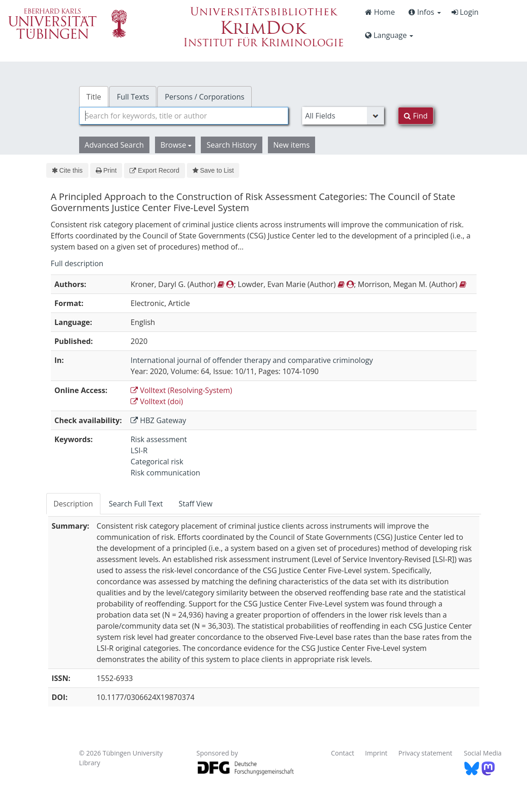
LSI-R (139, 450)
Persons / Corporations (205, 97)
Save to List (213, 170)
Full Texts (133, 97)
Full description (77, 263)
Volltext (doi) (157, 401)
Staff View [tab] (195, 504)
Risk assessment (159, 439)
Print (106, 170)
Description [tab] (73, 504)
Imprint (376, 753)
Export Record (154, 170)
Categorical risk (157, 462)
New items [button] (292, 145)
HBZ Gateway (158, 420)
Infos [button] (425, 12)
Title (94, 97)
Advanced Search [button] (114, 145)
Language (389, 35)
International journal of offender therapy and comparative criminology (252, 360)
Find (416, 116)
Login (465, 12)
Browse (176, 145)
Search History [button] (231, 145)
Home (380, 12)
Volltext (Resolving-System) (181, 390)
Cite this (67, 170)
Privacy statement (425, 753)
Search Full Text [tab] (136, 504)
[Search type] (343, 116)
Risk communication (165, 473)
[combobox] (184, 116)
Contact (342, 753)
